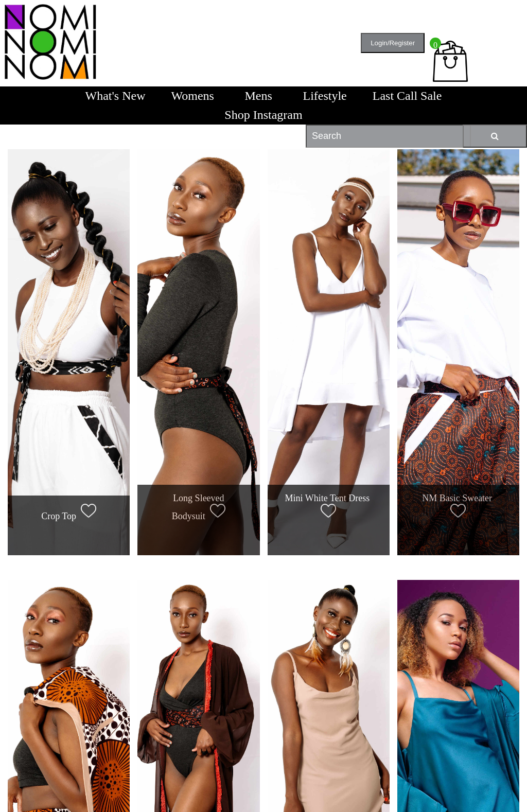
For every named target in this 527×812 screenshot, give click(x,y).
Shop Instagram (263, 115)
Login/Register (393, 43)
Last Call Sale (407, 96)
